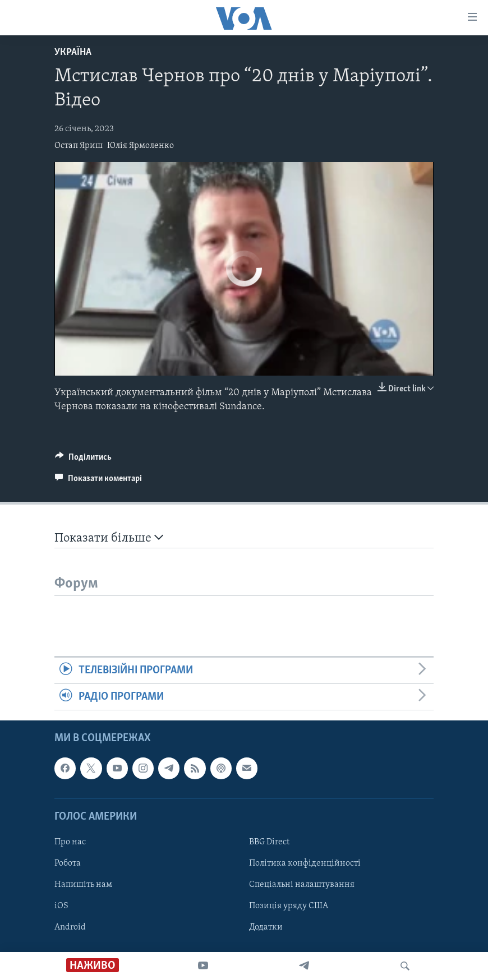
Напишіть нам (83, 885)
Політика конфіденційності (305, 863)
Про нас (70, 842)
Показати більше (109, 538)
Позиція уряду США (289, 906)
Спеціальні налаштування (302, 885)
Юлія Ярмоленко (141, 146)
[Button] (83, 460)
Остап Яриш (79, 146)
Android (70, 927)
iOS (61, 906)
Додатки (266, 927)
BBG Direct (269, 842)
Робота (68, 863)
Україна (73, 52)
